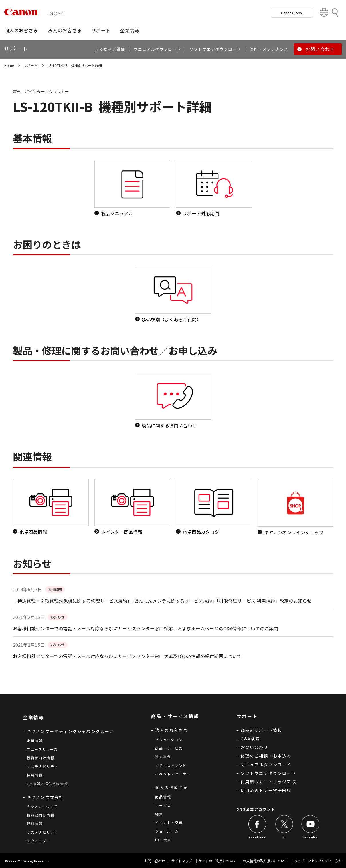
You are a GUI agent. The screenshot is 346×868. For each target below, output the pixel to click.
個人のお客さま (171, 787)
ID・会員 (163, 840)
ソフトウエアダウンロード (268, 773)
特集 (159, 814)
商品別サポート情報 (262, 730)
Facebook (257, 837)
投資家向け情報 (41, 758)
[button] (21, 30)
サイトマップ (182, 861)
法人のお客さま (171, 730)
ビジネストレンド (171, 765)
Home (9, 65)
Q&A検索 (250, 739)
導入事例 (163, 757)
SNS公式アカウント (256, 809)
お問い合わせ (255, 747)
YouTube (310, 837)
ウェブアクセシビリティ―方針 (318, 861)
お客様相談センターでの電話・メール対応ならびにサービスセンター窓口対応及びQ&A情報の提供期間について (127, 656)
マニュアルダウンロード (266, 765)
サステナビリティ (42, 766)
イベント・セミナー (173, 774)
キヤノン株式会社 (45, 797)
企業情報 (35, 741)
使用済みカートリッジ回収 (268, 782)
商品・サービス (169, 748)
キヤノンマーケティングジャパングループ (71, 731)
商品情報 (163, 797)
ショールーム (167, 831)
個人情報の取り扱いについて (265, 861)
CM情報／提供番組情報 (48, 784)
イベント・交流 (169, 822)
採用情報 (35, 775)
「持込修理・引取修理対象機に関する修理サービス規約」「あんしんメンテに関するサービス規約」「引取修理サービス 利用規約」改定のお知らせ (162, 601)
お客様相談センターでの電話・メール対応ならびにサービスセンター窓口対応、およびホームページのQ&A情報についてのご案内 (146, 628)
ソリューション (169, 739)
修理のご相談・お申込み (266, 756)
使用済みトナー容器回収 (266, 790)
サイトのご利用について (218, 861)
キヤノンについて (42, 806)
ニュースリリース (42, 749)
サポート (31, 65)
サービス (163, 805)
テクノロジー (38, 841)
